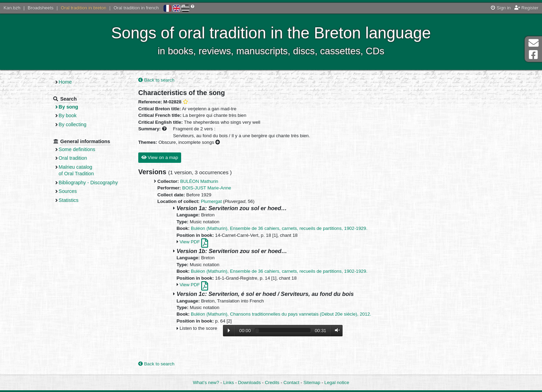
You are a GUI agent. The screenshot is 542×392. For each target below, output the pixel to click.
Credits (272, 382)
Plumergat (211, 201)
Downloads (250, 382)
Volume (336, 330)
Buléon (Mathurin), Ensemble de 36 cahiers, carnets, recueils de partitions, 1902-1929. (279, 228)
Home (65, 82)
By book (68, 115)
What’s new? (206, 382)
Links (229, 382)
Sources (68, 191)
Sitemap (312, 382)
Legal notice (337, 382)
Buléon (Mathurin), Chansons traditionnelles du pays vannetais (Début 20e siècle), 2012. (281, 314)
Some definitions (77, 149)
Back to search (156, 80)
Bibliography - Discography (88, 183)
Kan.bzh (12, 8)
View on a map (160, 157)
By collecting (73, 124)
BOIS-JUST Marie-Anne (207, 188)
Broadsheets (41, 8)
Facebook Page (533, 55)
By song (69, 107)
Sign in (501, 8)
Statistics (69, 200)
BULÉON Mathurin (199, 181)
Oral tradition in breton (84, 8)
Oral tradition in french (136, 8)
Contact (291, 382)
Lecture (229, 330)
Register (526, 8)
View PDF (194, 242)
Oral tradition (73, 158)
